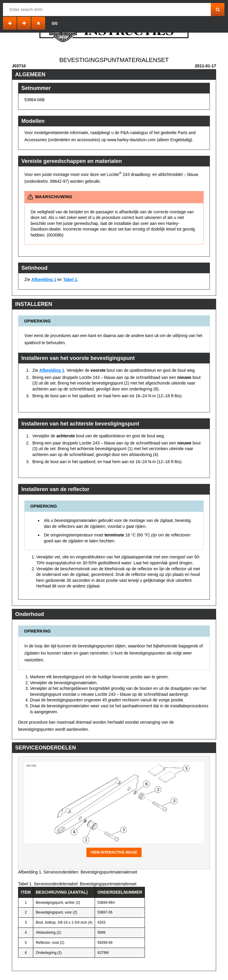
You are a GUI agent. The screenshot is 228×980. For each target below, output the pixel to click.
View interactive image (114, 852)
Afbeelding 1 (44, 279)
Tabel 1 (70, 279)
